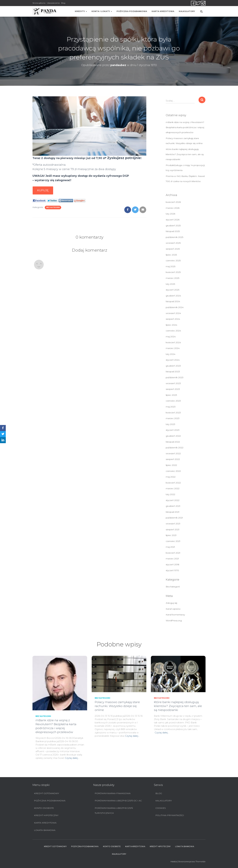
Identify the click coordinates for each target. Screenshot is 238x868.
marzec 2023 (173, 418)
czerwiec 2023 (173, 401)
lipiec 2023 (171, 395)
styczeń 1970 (172, 570)
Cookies (161, 808)
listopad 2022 (173, 442)
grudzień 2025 (173, 226)
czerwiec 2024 (173, 331)
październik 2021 (174, 518)
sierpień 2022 (173, 459)
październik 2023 (175, 377)
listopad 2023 (173, 372)
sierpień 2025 (173, 249)
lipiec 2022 (171, 465)
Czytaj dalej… (72, 758)
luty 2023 (170, 424)
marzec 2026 (173, 208)
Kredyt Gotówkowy (47, 793)
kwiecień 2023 (173, 413)
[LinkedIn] (3, 440)
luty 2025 (170, 284)
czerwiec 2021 (173, 541)
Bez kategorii (53, 207)
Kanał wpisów (173, 609)
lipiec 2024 (171, 325)
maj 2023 (171, 407)
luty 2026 (170, 214)
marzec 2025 (173, 278)
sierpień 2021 (173, 529)
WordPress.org (174, 621)
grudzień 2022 (173, 436)
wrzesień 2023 (173, 383)
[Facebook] (3, 428)
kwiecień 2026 (173, 202)
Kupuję (43, 190)
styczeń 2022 (173, 500)
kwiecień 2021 (173, 553)
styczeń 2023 (173, 430)
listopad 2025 (173, 231)
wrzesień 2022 (173, 453)
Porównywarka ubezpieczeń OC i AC (118, 801)
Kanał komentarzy (175, 615)
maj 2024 (171, 337)
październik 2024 (175, 307)
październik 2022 (175, 448)
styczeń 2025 (173, 290)
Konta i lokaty (102, 11)
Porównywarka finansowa (113, 793)
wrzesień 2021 (173, 524)
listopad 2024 (173, 301)
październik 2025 (174, 237)
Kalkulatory (187, 11)
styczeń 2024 (173, 360)
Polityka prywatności (170, 815)
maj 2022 (171, 477)
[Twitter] (3, 434)
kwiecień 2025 (173, 272)
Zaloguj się (171, 603)
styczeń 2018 (173, 564)
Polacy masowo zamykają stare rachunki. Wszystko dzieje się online (117, 706)
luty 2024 (171, 354)
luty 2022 (170, 494)
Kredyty (81, 11)
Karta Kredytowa (163, 11)
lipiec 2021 (171, 535)
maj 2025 (171, 266)
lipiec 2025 (171, 255)
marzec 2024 (173, 348)
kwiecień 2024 (173, 342)
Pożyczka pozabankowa (132, 11)
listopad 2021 (173, 512)
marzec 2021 (172, 559)
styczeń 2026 (173, 220)
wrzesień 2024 (173, 313)
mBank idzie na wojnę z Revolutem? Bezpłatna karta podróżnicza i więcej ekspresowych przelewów (185, 127)
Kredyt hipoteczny (46, 815)
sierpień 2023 (173, 389)
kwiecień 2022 (173, 483)
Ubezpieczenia (53, 3)
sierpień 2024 (173, 319)
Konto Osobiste (44, 808)
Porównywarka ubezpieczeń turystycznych (114, 811)
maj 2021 (170, 547)
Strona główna (39, 3)
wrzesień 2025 (173, 243)
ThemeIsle (201, 861)
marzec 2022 (173, 488)
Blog (63, 3)
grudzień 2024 (173, 296)
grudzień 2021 (173, 506)
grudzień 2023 (173, 366)
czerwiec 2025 (173, 261)
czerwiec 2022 (173, 471)
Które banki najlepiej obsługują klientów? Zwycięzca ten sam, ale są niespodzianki (185, 154)
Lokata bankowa (45, 830)
